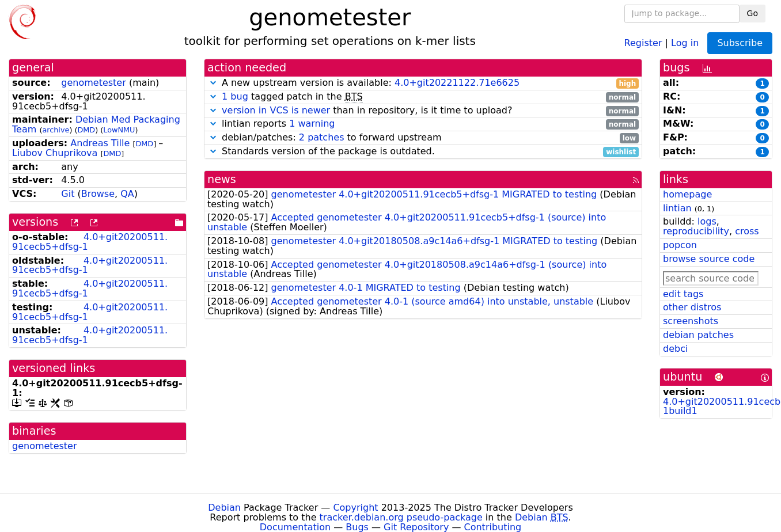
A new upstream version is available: (423, 83)
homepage (687, 194)
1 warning (312, 124)
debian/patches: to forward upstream (423, 138)
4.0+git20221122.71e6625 (457, 83)
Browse (98, 194)
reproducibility (696, 231)
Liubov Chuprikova (55, 153)
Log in (685, 42)
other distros (692, 307)
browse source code (709, 259)
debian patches (698, 335)
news (222, 179)
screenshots (691, 321)
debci (675, 349)
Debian (224, 508)
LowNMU (119, 130)
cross (747, 231)
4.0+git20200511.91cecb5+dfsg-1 (90, 242)
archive (56, 130)
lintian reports (423, 124)
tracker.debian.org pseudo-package (401, 517)
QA (127, 194)
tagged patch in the (423, 97)
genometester (94, 83)
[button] (213, 83)
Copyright (355, 508)
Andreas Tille (100, 143)
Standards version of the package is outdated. (423, 152)
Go (752, 13)
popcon (680, 245)
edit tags (683, 294)
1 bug (235, 96)
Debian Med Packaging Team (96, 124)
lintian (677, 208)
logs (707, 221)
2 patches (322, 137)
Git (68, 194)
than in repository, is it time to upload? (423, 111)
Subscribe (740, 43)
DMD (86, 130)
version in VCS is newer (276, 110)
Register (643, 42)
